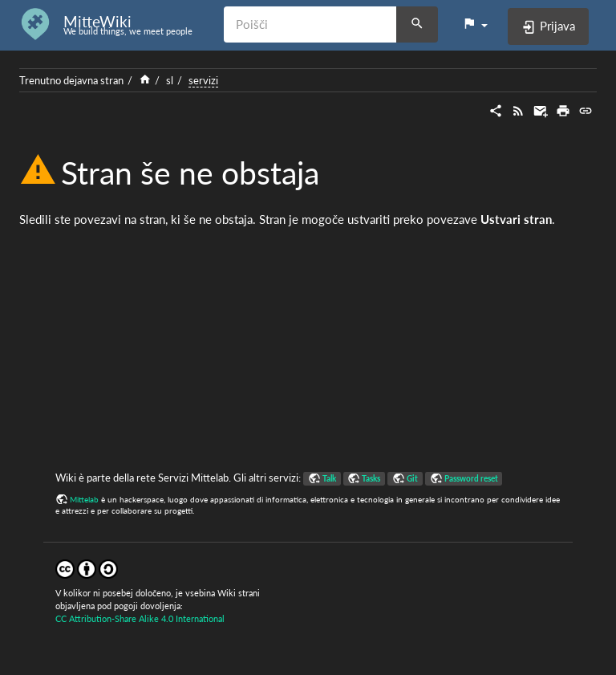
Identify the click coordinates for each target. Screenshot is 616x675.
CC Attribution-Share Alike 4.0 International (140, 618)
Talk (329, 478)
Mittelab (84, 499)
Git (412, 478)
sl (170, 80)
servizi (203, 80)
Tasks (371, 478)
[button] (475, 24)
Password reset (471, 478)
